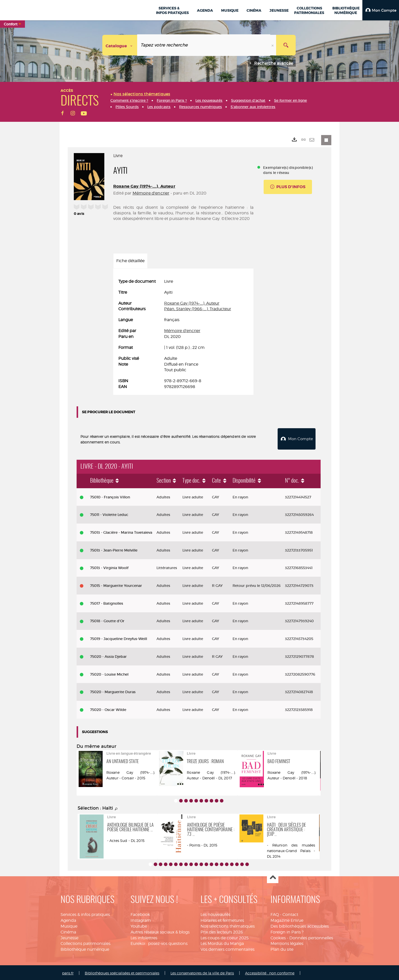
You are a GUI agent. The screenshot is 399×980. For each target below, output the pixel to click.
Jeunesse (69, 937)
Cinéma (68, 931)
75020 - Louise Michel (109, 673)
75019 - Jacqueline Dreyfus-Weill (119, 637)
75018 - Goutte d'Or (107, 620)
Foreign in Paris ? (287, 931)
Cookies (278, 937)
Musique (69, 925)
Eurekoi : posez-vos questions (159, 942)
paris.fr (68, 972)
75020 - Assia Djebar (108, 655)
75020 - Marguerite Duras (113, 691)
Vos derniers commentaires (227, 948)
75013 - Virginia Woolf (109, 567)
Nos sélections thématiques (228, 925)
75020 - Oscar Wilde (108, 708)
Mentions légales (287, 942)
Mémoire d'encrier (151, 193)
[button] (381, 10)
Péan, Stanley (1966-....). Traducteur (198, 309)
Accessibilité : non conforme (270, 972)
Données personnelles (311, 937)
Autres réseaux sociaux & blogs (160, 931)
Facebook (140, 913)
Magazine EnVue (287, 919)
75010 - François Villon (110, 496)
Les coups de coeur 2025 (225, 937)
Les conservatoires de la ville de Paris (202, 972)
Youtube (139, 925)
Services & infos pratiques (85, 913)
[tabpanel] (183, 334)
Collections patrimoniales (85, 942)
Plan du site (282, 948)
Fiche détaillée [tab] (130, 261)
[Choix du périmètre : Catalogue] (120, 45)
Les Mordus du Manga (222, 942)
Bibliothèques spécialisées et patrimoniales (122, 972)
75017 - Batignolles (107, 602)
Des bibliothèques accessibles (300, 925)
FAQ (275, 913)
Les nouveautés (215, 913)
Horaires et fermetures (222, 919)
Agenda (68, 919)
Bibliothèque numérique (85, 948)
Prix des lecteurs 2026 (222, 931)
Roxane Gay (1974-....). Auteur (144, 186)
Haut (273, 876)
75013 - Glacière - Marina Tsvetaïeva (121, 531)
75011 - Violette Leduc (109, 513)
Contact (290, 913)
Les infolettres (144, 937)
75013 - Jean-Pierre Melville (114, 549)
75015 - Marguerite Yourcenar (116, 584)
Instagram (141, 919)
